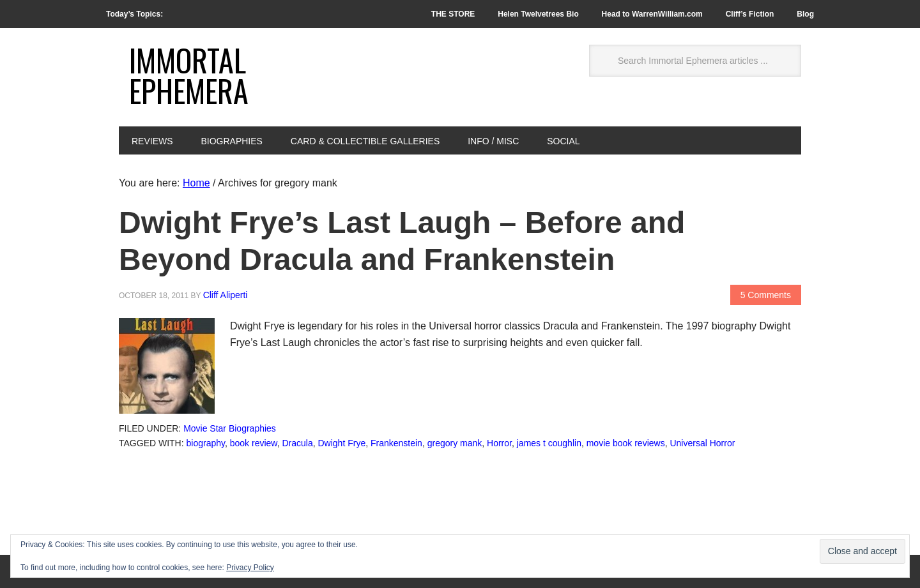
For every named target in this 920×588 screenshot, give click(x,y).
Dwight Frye (342, 443)
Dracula (297, 443)
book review (254, 443)
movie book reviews (626, 443)
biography (206, 443)
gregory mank (455, 443)
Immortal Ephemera (189, 75)
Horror (499, 443)
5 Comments (766, 295)
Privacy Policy (250, 568)
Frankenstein (396, 443)
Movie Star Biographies (230, 428)
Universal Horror (702, 443)
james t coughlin (549, 443)
